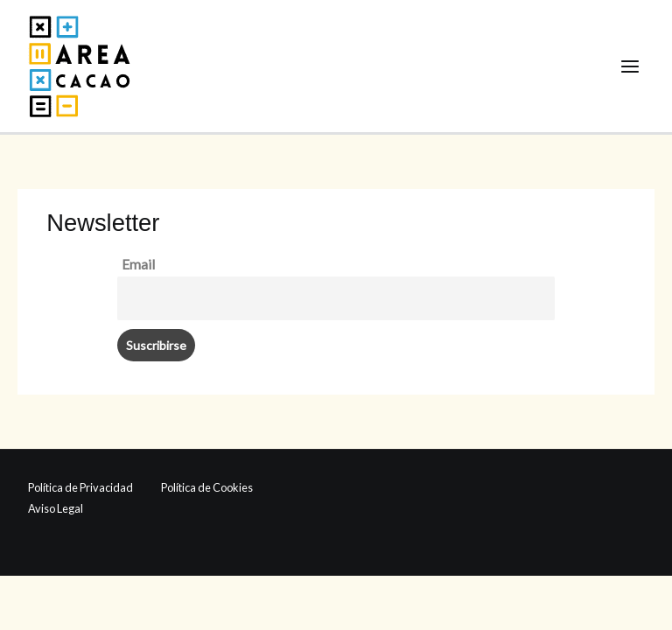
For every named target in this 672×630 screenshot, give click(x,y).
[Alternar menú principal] (630, 66)
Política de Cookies (207, 487)
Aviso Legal (56, 508)
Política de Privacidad (80, 487)
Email (138, 264)
